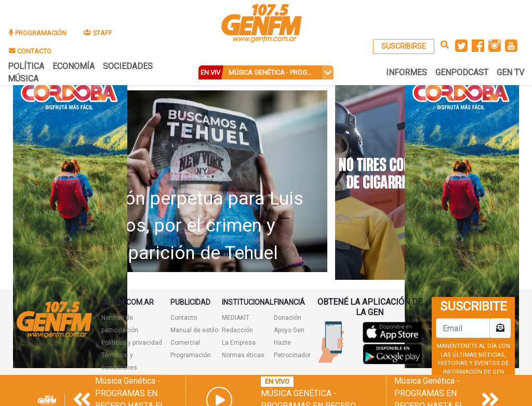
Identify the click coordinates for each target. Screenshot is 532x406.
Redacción (237, 330)
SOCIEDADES (128, 66)
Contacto (184, 318)
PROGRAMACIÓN (38, 33)
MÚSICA (23, 79)
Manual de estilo (194, 330)
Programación (191, 355)
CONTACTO (30, 51)
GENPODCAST (462, 72)
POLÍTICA (26, 66)
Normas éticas (243, 355)
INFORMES (407, 72)
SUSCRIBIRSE (404, 46)
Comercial (185, 343)
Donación (288, 318)
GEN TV (510, 72)
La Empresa (239, 343)
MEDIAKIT (236, 318)
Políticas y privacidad (132, 343)
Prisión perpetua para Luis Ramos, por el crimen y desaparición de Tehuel (196, 226)
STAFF (98, 33)
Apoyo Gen (289, 330)
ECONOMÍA (74, 66)
